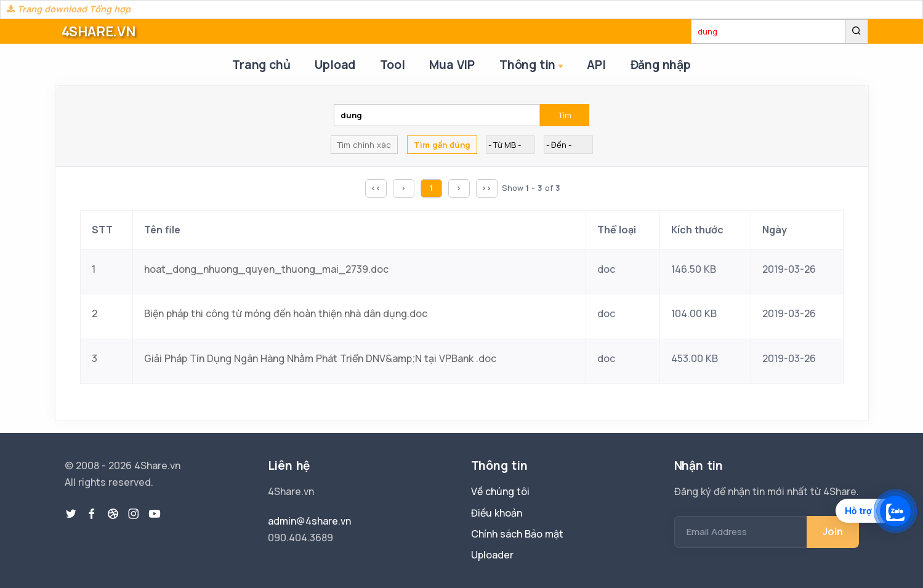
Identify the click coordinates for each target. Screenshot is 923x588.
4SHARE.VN (99, 31)
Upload (335, 65)
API (596, 65)
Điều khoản (497, 513)
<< (376, 188)
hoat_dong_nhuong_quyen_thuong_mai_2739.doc (266, 269)
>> (486, 188)
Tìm (565, 115)
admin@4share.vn (309, 521)
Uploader (492, 555)
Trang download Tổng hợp (69, 9)
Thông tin (532, 66)
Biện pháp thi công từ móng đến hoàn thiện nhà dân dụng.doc (286, 313)
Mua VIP (452, 65)
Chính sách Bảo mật (517, 534)
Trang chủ (261, 65)
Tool (392, 65)
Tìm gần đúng (442, 145)
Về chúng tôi (500, 491)
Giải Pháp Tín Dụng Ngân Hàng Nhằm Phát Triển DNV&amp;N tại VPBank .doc (320, 358)
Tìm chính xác (364, 145)
